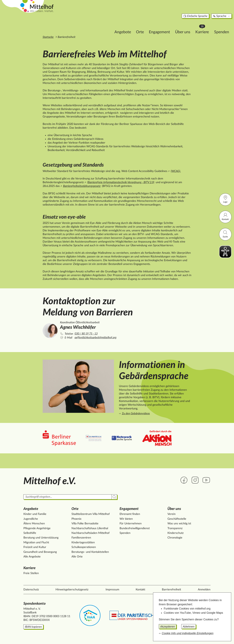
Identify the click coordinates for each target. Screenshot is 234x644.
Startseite (48, 37)
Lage (225, 199)
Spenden (201, 26)
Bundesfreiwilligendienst (135, 528)
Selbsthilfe (30, 533)
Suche (225, 234)
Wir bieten (126, 519)
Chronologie (175, 538)
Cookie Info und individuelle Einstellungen (188, 633)
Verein (172, 514)
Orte (119, 26)
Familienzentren (81, 538)
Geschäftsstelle (177, 519)
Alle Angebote (32, 557)
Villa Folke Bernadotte (85, 524)
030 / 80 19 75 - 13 (86, 334)
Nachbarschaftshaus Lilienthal (90, 528)
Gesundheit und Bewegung (40, 552)
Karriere (183, 25)
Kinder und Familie (35, 514)
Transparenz (175, 528)
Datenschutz (31, 590)
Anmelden (204, 590)
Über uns (162, 26)
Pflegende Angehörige (37, 528)
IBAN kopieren (33, 627)
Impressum (112, 590)
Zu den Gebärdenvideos (136, 414)
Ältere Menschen (34, 524)
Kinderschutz (176, 533)
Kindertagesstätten (83, 543)
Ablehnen (189, 627)
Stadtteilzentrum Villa (91, 514)
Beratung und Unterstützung (41, 538)
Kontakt (225, 217)
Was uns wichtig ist (179, 524)
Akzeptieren (168, 627)
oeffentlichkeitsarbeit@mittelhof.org (96, 338)
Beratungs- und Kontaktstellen (90, 552)
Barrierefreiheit (171, 590)
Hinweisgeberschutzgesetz (72, 590)
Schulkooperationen (84, 547)
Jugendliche (31, 519)
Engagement (138, 26)
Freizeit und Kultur (35, 547)
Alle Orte (77, 557)
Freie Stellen (31, 573)
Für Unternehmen (131, 524)
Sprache (201, 10)
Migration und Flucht (36, 543)
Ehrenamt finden (130, 514)
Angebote (102, 26)
